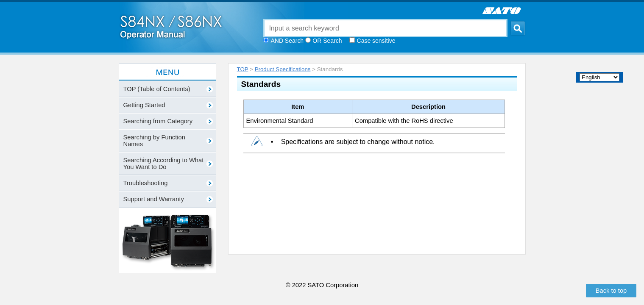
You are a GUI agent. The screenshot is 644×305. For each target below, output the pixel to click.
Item (298, 107)
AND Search (287, 41)
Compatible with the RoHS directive (404, 121)
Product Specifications (283, 69)
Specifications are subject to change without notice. (358, 142)
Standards (261, 84)
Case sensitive (376, 41)
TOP (243, 69)
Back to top (611, 291)
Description (428, 107)
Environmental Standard (280, 121)
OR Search (327, 41)
